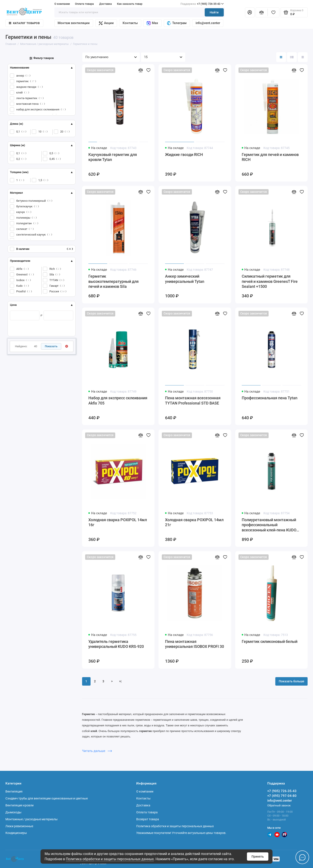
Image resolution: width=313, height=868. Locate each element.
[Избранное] (273, 12)
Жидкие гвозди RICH (184, 155)
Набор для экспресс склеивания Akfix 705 (118, 401)
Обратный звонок (279, 805)
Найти (214, 12)
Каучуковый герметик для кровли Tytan (113, 157)
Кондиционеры (16, 833)
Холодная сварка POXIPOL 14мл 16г (118, 522)
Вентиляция (14, 791)
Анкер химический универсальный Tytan (185, 279)
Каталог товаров (24, 23)
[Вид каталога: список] (292, 57)
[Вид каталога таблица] (303, 57)
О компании (62, 4)
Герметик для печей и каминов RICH (270, 157)
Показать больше (292, 681)
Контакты (130, 23)
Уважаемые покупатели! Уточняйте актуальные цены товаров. (181, 833)
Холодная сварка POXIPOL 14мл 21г (194, 522)
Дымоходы (13, 812)
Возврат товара (148, 819)
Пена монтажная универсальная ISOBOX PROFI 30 (195, 644)
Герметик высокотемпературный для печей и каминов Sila (114, 281)
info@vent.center (208, 23)
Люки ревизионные (19, 826)
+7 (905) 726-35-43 (202, 4)
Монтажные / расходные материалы (32, 819)
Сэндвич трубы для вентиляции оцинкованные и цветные (47, 798)
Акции (106, 23)
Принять (258, 857)
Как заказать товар (130, 4)
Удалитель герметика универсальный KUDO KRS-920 (116, 644)
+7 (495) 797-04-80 (282, 796)
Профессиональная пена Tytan (270, 398)
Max (152, 23)
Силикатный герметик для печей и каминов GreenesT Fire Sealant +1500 (270, 281)
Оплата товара (84, 4)
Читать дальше (97, 751)
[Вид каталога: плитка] (281, 57)
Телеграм (177, 23)
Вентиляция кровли (19, 805)
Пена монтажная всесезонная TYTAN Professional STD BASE (193, 401)
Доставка (105, 4)
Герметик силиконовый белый (270, 642)
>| (120, 681)
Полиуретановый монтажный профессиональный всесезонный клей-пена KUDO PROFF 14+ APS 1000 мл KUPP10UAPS (269, 525)
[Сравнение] (262, 12)
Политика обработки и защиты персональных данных (110, 859)
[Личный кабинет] (250, 12)
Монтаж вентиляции (74, 23)
